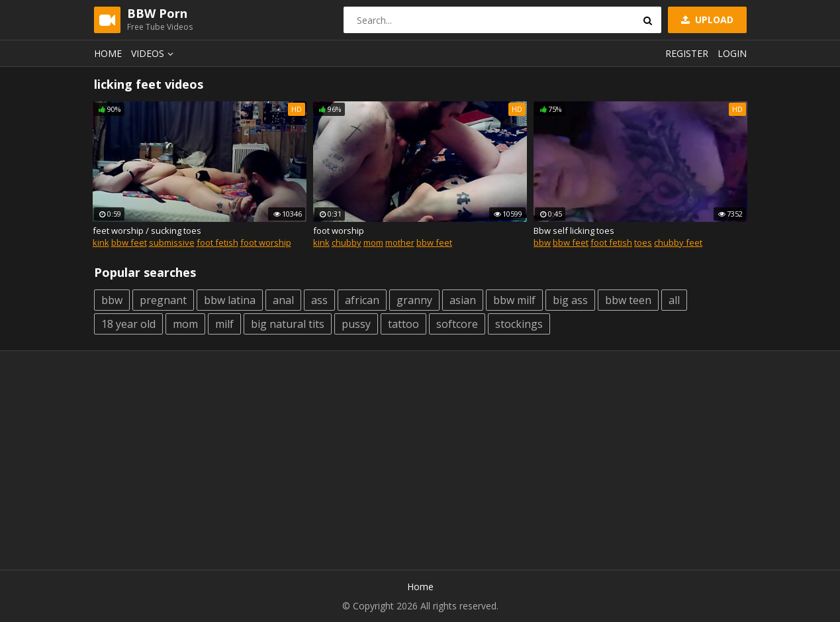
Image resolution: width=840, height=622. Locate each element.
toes (643, 242)
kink (101, 242)
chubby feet (678, 242)
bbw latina (230, 300)
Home (108, 53)
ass (319, 300)
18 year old (128, 324)
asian (463, 300)
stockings (519, 324)
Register (687, 53)
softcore (457, 324)
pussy (356, 324)
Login (732, 53)
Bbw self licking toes (574, 231)
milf (224, 324)
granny (414, 300)
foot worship (266, 242)
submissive (172, 242)
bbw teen (628, 300)
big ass (570, 300)
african (362, 300)
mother (400, 242)
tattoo (403, 324)
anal (283, 300)
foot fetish (217, 242)
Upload (706, 20)
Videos (154, 53)
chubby (347, 242)
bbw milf (514, 300)
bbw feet (129, 242)
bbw (542, 242)
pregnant (163, 300)
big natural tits (288, 324)
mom (373, 242)
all (674, 300)
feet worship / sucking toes (147, 231)
